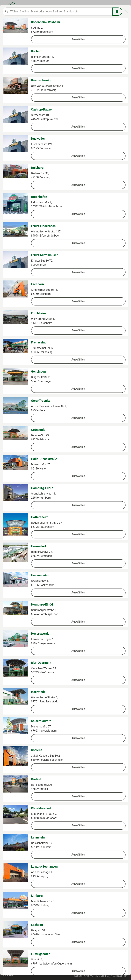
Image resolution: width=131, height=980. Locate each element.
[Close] (127, 12)
